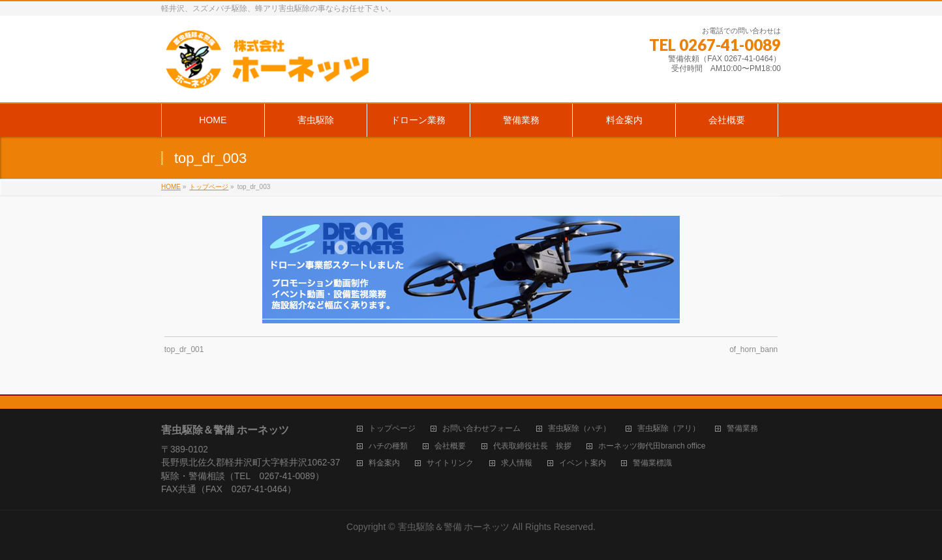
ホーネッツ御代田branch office (652, 446)
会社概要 (450, 446)
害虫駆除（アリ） (669, 429)
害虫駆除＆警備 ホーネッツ (454, 527)
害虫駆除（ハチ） (579, 429)
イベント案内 (583, 463)
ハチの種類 (388, 446)
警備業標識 (652, 463)
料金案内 (384, 463)
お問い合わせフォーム (481, 429)
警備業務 (742, 429)
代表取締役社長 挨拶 (532, 446)
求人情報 (517, 463)
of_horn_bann (753, 349)
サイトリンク (450, 463)
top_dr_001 (184, 349)
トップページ (392, 429)
